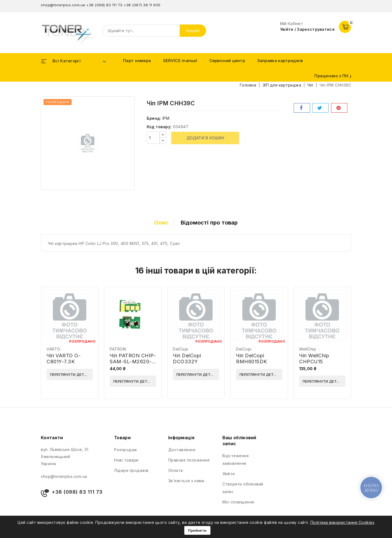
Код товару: (159, 127)
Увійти (229, 474)
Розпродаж (126, 450)
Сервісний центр (227, 61)
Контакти (52, 438)
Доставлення (182, 450)
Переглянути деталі (70, 374)
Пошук (193, 31)
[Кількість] (153, 138)
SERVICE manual (180, 61)
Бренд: (154, 118)
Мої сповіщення (238, 502)
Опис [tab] (161, 223)
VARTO (53, 349)
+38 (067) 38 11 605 (142, 5)
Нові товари (126, 460)
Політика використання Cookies (342, 522)
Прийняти (197, 530)
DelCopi (181, 349)
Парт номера (137, 61)
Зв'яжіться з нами (186, 481)
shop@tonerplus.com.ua (63, 5)
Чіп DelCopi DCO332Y (187, 359)
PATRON (118, 349)
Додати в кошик (206, 138)
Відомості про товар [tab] (209, 223)
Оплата (176, 470)
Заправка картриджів (280, 61)
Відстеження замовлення (236, 459)
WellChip (308, 349)
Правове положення (189, 460)
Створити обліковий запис (243, 488)
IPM (166, 118)
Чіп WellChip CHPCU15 (314, 359)
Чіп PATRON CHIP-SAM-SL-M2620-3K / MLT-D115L (133, 362)
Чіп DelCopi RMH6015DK (252, 359)
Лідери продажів (131, 470)
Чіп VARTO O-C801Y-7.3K (64, 359)
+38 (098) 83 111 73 (104, 5)
